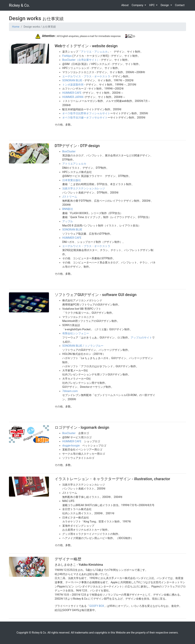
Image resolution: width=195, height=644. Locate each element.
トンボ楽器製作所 (73, 85)
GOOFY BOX (97, 606)
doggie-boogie (71, 446)
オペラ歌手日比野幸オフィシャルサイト (86, 113)
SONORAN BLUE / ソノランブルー (83, 346)
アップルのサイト (141, 338)
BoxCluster (69, 152)
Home (16, 27)
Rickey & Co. (19, 5)
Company (138, 5)
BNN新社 (68, 209)
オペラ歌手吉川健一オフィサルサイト (85, 118)
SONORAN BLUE (72, 80)
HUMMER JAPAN (73, 97)
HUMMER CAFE (72, 93)
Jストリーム (70, 197)
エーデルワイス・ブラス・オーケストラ (86, 76)
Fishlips (67, 56)
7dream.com (70, 391)
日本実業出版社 (72, 180)
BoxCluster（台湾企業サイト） (81, 60)
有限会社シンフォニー (76, 333)
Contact (180, 5)
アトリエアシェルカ (74, 164)
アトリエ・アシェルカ (94, 52)
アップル (68, 221)
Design (165, 5)
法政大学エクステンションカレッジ (84, 188)
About (125, 5)
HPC (152, 5)
